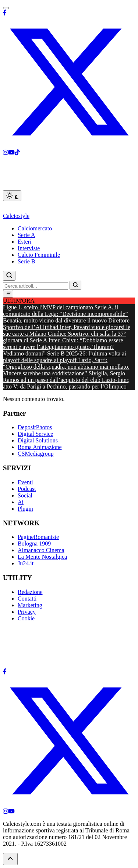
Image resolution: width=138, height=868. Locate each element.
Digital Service (35, 434)
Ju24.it (26, 563)
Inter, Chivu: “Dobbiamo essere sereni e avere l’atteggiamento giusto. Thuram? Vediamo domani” (63, 347)
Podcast (27, 489)
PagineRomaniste (38, 537)
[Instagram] (6, 152)
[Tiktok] (17, 152)
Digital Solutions (38, 440)
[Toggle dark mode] (12, 196)
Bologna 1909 (34, 544)
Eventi (25, 482)
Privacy (27, 612)
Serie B (26, 261)
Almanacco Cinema (41, 550)
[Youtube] (11, 152)
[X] (69, 146)
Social (25, 495)
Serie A (26, 235)
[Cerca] (9, 276)
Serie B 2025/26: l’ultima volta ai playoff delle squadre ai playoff (65, 357)
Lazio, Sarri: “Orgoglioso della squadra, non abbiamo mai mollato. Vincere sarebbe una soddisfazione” (66, 367)
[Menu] (8, 294)
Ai (21, 502)
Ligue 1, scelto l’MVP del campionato (49, 307)
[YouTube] (11, 811)
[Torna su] (10, 859)
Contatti (27, 599)
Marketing (30, 605)
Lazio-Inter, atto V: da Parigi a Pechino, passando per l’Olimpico (66, 383)
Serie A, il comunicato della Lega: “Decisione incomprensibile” (65, 311)
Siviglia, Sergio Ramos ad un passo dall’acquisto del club (64, 377)
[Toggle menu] (6, 8)
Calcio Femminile (39, 255)
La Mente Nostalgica (42, 557)
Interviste (29, 248)
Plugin (25, 509)
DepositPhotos (35, 427)
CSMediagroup (36, 454)
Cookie (26, 618)
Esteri (24, 242)
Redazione (30, 592)
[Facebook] (5, 13)
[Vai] (75, 285)
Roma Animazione (40, 447)
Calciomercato (35, 228)
